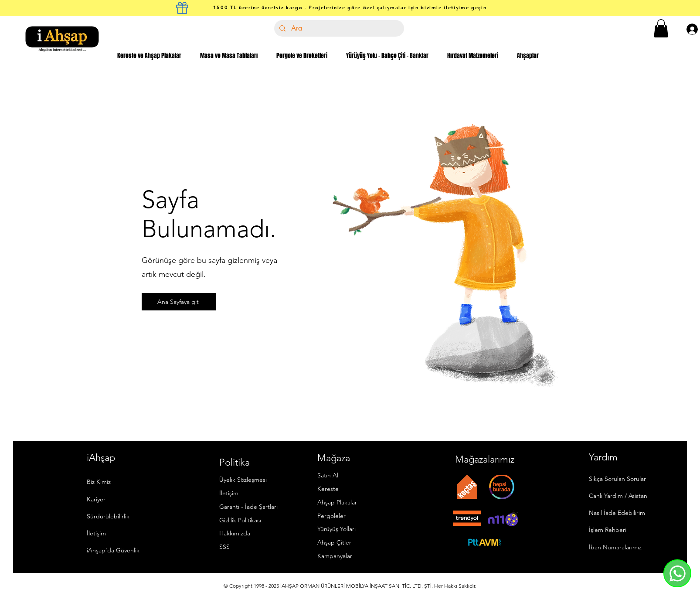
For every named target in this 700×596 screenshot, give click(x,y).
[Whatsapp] (677, 573)
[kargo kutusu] (182, 8)
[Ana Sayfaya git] (179, 302)
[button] (661, 28)
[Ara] (339, 28)
